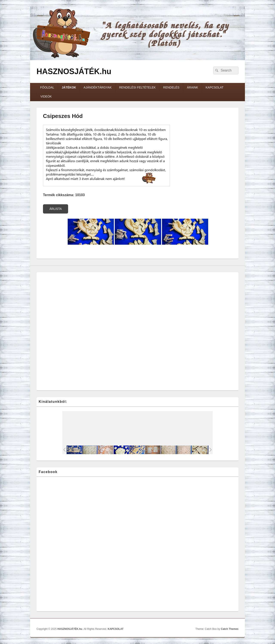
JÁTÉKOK (69, 87)
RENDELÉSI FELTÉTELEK (137, 87)
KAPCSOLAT (215, 87)
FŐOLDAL (47, 87)
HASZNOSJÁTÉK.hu (74, 71)
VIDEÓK (46, 96)
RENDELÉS (171, 87)
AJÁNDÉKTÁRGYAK (98, 87)
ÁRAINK (192, 87)
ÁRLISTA (56, 209)
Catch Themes (230, 629)
